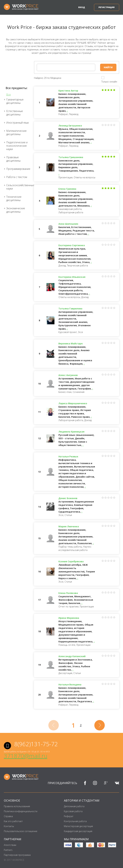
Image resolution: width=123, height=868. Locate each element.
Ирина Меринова (69, 618)
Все (8, 95)
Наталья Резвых (68, 456)
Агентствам (10, 845)
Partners (8, 850)
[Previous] (54, 725)
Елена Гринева (67, 189)
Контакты (9, 826)
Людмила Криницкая (71, 432)
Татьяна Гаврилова (70, 309)
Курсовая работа (73, 811)
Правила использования (17, 806)
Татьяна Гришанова (71, 157)
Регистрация (107, 7)
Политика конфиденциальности (21, 811)
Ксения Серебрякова (71, 561)
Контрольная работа (75, 821)
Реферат (69, 816)
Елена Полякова (68, 593)
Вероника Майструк (71, 343)
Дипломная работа (74, 806)
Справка (8, 816)
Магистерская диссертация (78, 826)
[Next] (100, 725)
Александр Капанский (72, 656)
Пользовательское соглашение (21, 831)
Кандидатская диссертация (78, 831)
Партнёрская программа (17, 855)
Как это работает (13, 821)
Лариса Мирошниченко (73, 403)
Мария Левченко (69, 526)
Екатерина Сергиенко (72, 245)
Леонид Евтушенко (70, 126)
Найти (108, 67)
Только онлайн (109, 82)
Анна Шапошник (68, 224)
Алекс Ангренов (68, 375)
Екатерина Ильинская (72, 277)
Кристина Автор (68, 91)
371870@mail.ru (26, 756)
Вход (82, 7)
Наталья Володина (70, 684)
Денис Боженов (68, 498)
